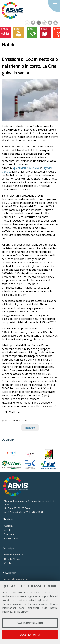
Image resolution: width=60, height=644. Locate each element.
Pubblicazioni (11, 538)
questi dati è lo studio (26, 168)
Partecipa (8, 548)
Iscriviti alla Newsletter (16, 579)
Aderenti (9, 526)
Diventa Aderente (13, 555)
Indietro (30, 428)
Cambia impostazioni (30, 623)
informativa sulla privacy (16, 612)
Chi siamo (8, 519)
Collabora (9, 563)
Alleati (7, 530)
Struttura (9, 534)
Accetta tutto (30, 635)
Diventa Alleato (12, 559)
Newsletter (9, 573)
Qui (4, 604)
